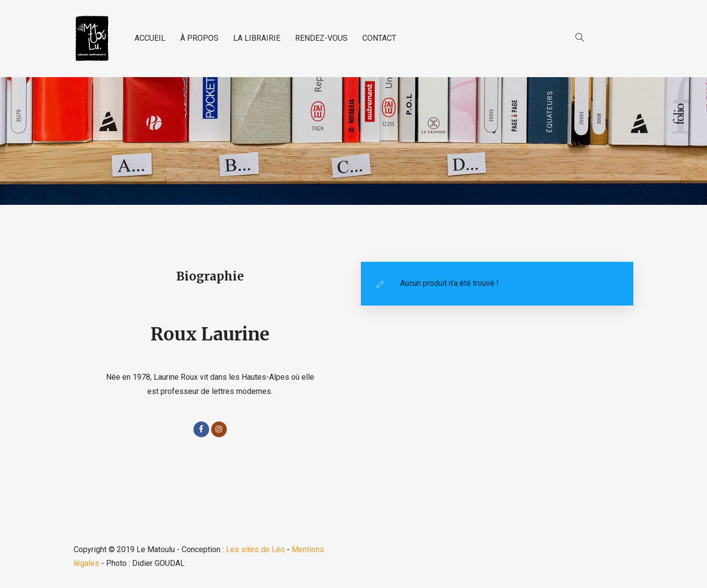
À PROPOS (199, 38)
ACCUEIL (150, 38)
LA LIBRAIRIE (257, 38)
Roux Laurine (210, 334)
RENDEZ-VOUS (321, 38)
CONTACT (379, 38)
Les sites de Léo (255, 549)
